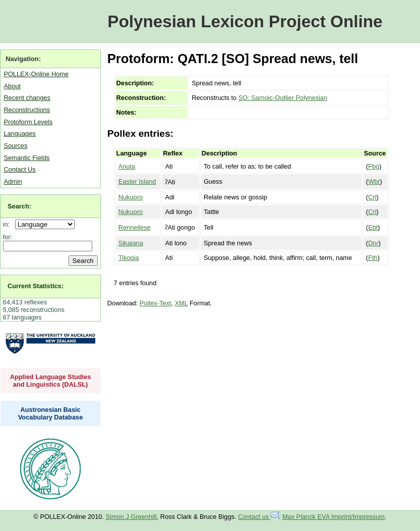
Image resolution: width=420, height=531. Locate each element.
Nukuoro (131, 197)
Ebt (373, 227)
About (12, 86)
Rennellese (135, 227)
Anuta (127, 166)
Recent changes (27, 98)
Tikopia (129, 258)
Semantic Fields (26, 158)
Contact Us (19, 169)
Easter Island (137, 181)
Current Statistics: (36, 286)
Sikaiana (131, 243)
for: (8, 237)
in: (8, 224)
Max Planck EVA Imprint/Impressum (334, 517)
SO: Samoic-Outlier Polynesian (283, 98)
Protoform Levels (28, 122)
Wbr (374, 181)
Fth (373, 258)
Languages (19, 134)
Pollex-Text (156, 303)
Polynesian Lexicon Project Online (245, 21)
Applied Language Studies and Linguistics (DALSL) (51, 381)
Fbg (374, 166)
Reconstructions (27, 110)
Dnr (373, 243)
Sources (15, 146)
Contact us (258, 517)
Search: (19, 206)
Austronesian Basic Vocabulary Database (51, 413)
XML (182, 303)
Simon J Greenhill (131, 517)
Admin (13, 181)
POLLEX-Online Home (36, 74)
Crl (372, 197)
